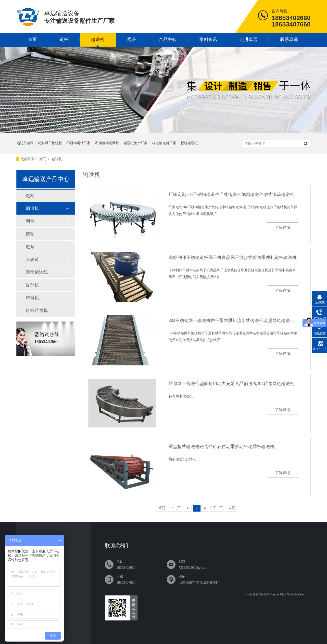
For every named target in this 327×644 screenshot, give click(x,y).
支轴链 (32, 259)
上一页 (176, 508)
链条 (30, 247)
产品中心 (168, 39)
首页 (32, 39)
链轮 (30, 234)
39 (197, 508)
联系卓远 (289, 39)
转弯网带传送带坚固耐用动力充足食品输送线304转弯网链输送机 (232, 384)
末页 (232, 508)
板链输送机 (189, 143)
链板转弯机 (37, 310)
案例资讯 (208, 39)
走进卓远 (249, 39)
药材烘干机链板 (50, 143)
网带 (132, 39)
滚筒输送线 (37, 272)
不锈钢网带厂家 (78, 143)
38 (188, 508)
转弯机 (32, 298)
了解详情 (283, 227)
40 (205, 508)
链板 (64, 39)
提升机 (32, 285)
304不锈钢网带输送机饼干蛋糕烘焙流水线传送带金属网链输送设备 (233, 321)
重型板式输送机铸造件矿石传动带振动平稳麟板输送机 (222, 447)
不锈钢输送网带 (107, 143)
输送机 (98, 39)
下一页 (218, 508)
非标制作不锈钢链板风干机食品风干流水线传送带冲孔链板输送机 (233, 258)
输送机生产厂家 (136, 143)
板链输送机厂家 (164, 143)
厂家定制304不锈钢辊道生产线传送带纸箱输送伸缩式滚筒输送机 (232, 194)
